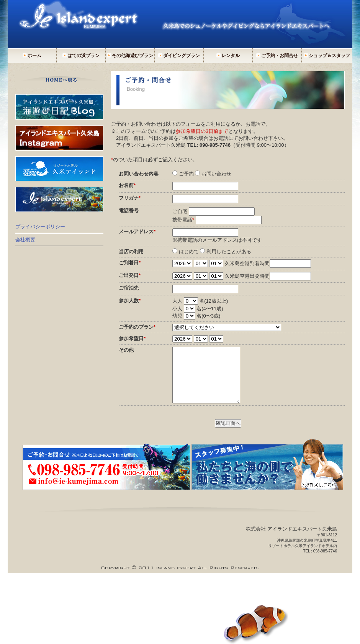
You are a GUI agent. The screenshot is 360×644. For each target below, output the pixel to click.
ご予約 (186, 174)
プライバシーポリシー (40, 227)
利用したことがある (229, 252)
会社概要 (25, 240)
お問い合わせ (216, 174)
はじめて (189, 252)
